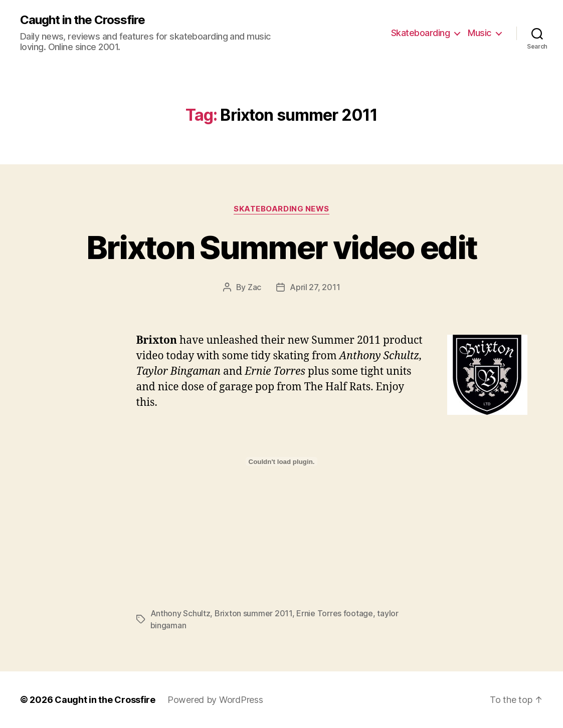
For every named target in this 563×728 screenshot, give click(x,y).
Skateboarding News (281, 209)
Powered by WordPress (215, 700)
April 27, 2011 (315, 287)
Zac (254, 287)
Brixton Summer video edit (282, 247)
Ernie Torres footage (335, 613)
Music (480, 33)
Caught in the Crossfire (82, 20)
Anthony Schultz (180, 613)
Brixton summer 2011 (253, 613)
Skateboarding (421, 33)
